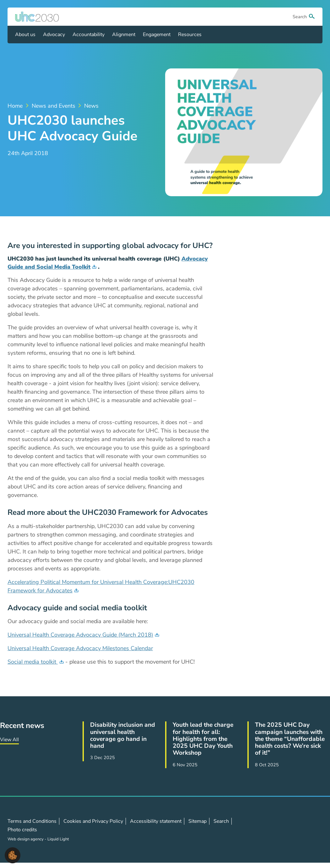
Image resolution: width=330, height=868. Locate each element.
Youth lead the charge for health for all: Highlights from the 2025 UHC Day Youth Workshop (203, 739)
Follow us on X (284, 830)
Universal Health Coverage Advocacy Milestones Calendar (80, 648)
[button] (13, 855)
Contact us (311, 829)
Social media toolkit (33, 662)
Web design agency (26, 839)
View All (9, 740)
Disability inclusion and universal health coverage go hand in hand (123, 735)
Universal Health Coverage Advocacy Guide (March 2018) (80, 635)
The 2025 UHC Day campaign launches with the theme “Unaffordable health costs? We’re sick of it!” (290, 739)
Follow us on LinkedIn (298, 830)
